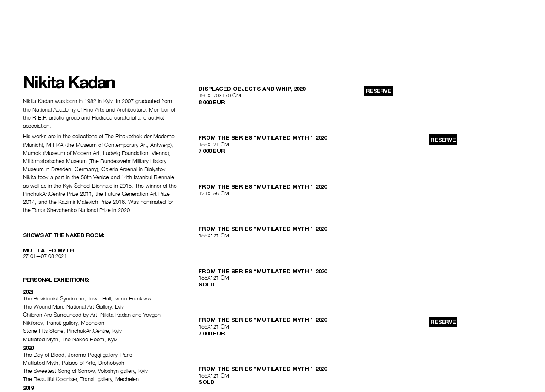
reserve (378, 91)
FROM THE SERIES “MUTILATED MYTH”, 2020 (263, 138)
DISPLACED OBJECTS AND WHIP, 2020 (252, 89)
